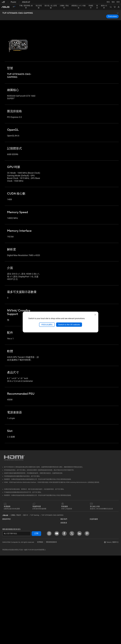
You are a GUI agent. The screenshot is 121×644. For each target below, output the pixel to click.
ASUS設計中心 (95, 535)
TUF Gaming (35, 506)
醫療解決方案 (7, 521)
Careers (63, 561)
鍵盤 (32, 573)
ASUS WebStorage (67, 547)
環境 (91, 517)
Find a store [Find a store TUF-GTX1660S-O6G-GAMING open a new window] (112, 12)
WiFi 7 (33, 528)
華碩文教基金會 (66, 554)
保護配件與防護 (36, 592)
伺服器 (33, 562)
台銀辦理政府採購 (9, 548)
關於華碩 (64, 513)
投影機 (5, 559)
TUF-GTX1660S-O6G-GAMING (18, 9)
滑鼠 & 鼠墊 (35, 577)
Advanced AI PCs (96, 528)
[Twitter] (72, 622)
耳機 (32, 581)
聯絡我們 (64, 584)
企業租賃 (64, 595)
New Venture (65, 558)
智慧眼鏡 (5, 585)
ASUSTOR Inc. (66, 540)
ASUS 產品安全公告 (67, 587)
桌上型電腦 (6, 566)
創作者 (5, 536)
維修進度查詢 (65, 568)
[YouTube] (57, 622)
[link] (61, 3)
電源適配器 (35, 596)
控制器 (33, 604)
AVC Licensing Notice (97, 554)
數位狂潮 (93, 550)
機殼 (4, 600)
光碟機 (5, 612)
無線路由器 (35, 536)
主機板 (5, 593)
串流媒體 (34, 585)
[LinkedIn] (79, 622)
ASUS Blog (93, 531)
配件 (4, 581)
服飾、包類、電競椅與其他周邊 (42, 589)
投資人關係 (64, 525)
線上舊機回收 (65, 599)
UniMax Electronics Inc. (69, 550)
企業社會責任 (65, 528)
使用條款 (40, 631)
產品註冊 (64, 576)
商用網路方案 (36, 543)
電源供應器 (6, 608)
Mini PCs (5, 574)
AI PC (92, 524)
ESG (91, 513)
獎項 (62, 521)
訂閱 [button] (36, 622)
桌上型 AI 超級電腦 (37, 558)
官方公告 (64, 517)
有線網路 (34, 547)
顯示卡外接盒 (36, 517)
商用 (4, 532)
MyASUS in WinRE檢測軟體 (70, 606)
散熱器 (5, 604)
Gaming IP (35, 607)
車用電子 (93, 542)
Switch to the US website (69, 325)
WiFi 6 (33, 532)
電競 (4, 544)
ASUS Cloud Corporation (69, 543)
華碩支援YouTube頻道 (68, 591)
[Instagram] (49, 622)
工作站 (5, 577)
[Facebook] (64, 622)
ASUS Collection (37, 611)
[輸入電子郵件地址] (17, 622)
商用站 (92, 539)
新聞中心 (64, 532)
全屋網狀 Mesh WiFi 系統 (40, 539)
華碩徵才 (64, 536)
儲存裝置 (34, 513)
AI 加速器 (34, 521)
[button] (3, 3)
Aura (91, 561)
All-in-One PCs (8, 563)
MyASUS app (65, 602)
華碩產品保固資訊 (67, 580)
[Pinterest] (87, 622)
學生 (4, 540)
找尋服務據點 (65, 572)
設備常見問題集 (66, 610)
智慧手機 (5, 517)
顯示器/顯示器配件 (9, 555)
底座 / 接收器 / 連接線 (38, 600)
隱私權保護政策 (51, 631)
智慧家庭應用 (36, 566)
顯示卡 (5, 596)
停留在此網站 (47, 325)
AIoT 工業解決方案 (37, 554)
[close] (95, 315)
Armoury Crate (95, 557)
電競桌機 (5, 570)
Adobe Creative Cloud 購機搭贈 (101, 546)
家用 (4, 529)
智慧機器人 (35, 551)
